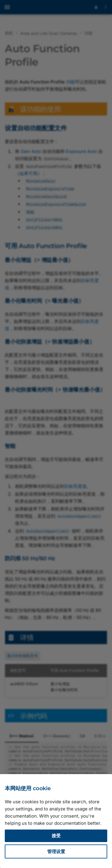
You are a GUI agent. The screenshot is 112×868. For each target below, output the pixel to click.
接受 (56, 836)
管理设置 (56, 851)
